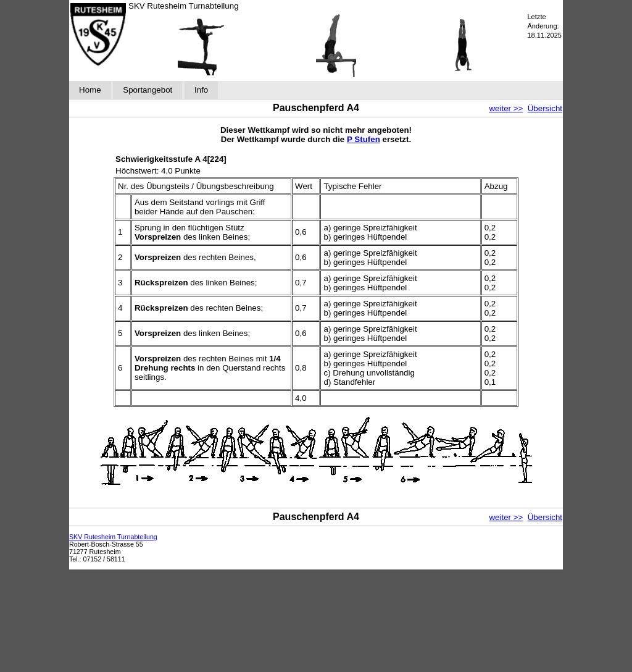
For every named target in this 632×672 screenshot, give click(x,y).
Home (90, 90)
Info (201, 90)
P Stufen (364, 139)
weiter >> (506, 108)
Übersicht (545, 108)
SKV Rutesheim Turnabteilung (113, 537)
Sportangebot (148, 90)
